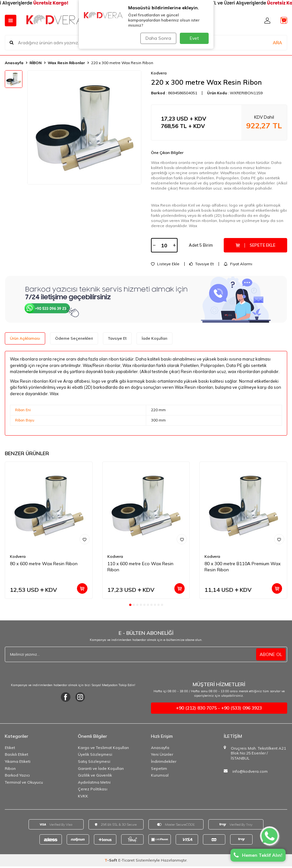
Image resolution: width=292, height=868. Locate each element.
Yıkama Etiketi (18, 763)
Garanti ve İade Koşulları (101, 770)
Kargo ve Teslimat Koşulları (103, 749)
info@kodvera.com (250, 773)
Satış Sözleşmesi (94, 763)
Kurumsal (160, 777)
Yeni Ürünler (162, 756)
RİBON (36, 63)
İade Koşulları (154, 340)
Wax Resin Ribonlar (66, 63)
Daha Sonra (157, 38)
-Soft (111, 862)
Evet (194, 38)
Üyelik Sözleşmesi (95, 756)
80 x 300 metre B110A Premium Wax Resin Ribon (242, 568)
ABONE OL (271, 656)
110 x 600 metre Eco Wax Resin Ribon (140, 568)
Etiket (10, 749)
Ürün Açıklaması (25, 340)
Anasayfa (14, 63)
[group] (84, 127)
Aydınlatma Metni (94, 783)
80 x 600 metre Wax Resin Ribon (44, 565)
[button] (130, 606)
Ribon (10, 770)
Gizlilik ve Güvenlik (95, 777)
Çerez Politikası (93, 791)
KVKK (83, 798)
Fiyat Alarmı (238, 266)
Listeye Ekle (165, 266)
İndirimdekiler (164, 763)
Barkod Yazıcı (17, 777)
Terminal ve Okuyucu (24, 783)
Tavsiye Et (202, 266)
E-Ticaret (126, 862)
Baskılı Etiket (17, 756)
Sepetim (159, 770)
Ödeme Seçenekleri (74, 340)
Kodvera (159, 73)
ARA (277, 42)
